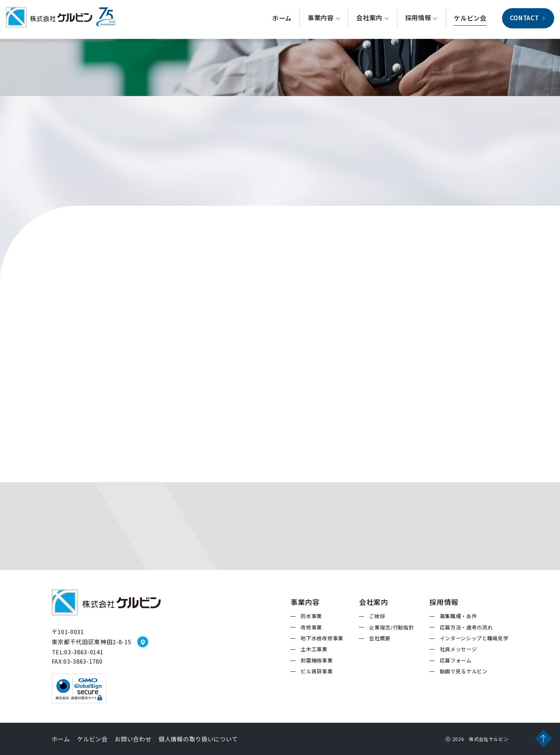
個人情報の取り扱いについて (198, 739)
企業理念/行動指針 (391, 627)
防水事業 (311, 616)
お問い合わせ (133, 739)
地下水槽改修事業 (322, 638)
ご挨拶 (377, 616)
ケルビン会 (470, 20)
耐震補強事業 (317, 661)
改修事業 (311, 627)
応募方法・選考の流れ (466, 627)
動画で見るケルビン (464, 671)
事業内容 (324, 19)
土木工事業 (314, 649)
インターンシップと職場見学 (474, 638)
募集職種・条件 (458, 616)
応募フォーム (456, 661)
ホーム (282, 20)
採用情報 (422, 19)
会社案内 (373, 19)
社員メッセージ (458, 649)
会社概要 (380, 638)
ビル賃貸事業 (317, 671)
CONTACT (528, 19)
